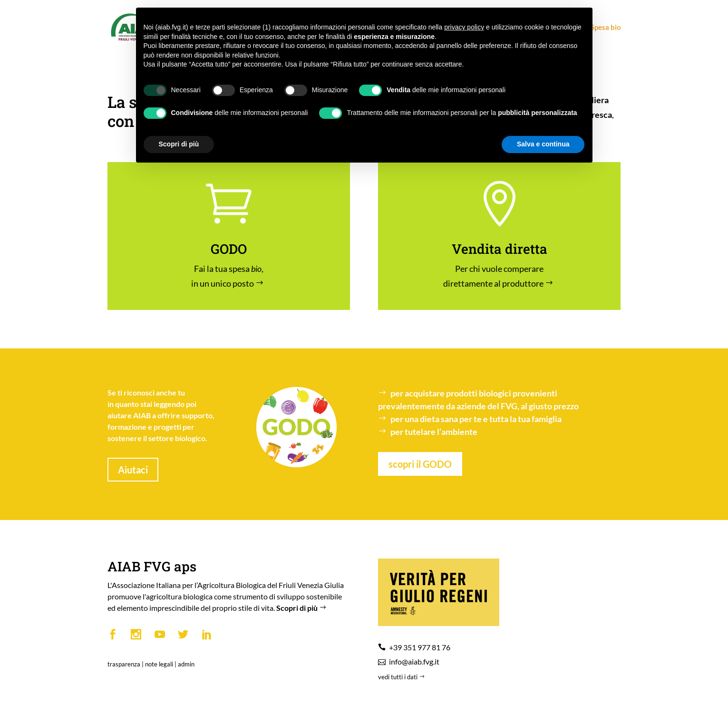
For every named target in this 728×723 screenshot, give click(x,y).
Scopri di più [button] (179, 144)
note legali (159, 664)
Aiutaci (133, 470)
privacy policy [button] (464, 27)
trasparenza (124, 664)
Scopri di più (302, 608)
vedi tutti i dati (402, 677)
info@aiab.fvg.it (414, 661)
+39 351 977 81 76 (420, 647)
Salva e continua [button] (543, 144)
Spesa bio (602, 28)
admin (186, 664)
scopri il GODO (420, 464)
